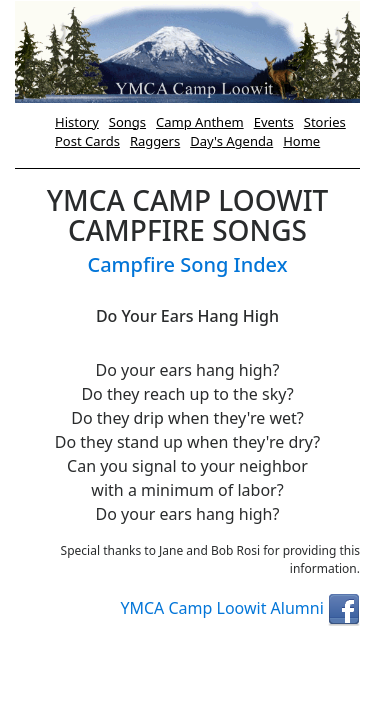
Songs (127, 122)
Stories (325, 122)
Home (301, 141)
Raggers (155, 141)
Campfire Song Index (187, 264)
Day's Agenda (231, 141)
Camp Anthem (200, 122)
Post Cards (87, 141)
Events (274, 122)
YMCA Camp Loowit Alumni (240, 608)
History (77, 122)
